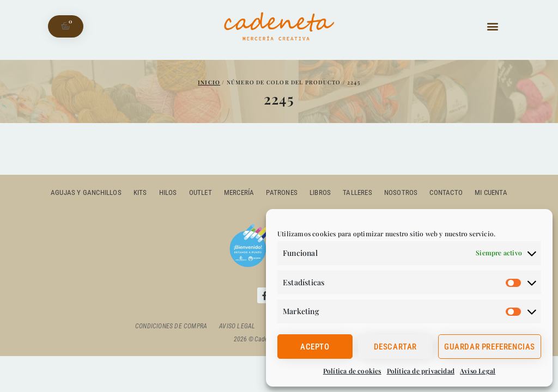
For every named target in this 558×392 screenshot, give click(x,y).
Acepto (315, 347)
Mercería (239, 192)
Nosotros (401, 192)
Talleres (357, 192)
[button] (492, 26)
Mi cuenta (491, 192)
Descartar (395, 347)
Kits (140, 192)
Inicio (209, 82)
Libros (320, 192)
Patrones (282, 192)
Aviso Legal (478, 371)
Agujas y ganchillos (86, 192)
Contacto (446, 192)
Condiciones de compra (171, 326)
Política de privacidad (421, 371)
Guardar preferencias (490, 347)
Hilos (168, 192)
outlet (201, 192)
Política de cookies (352, 371)
